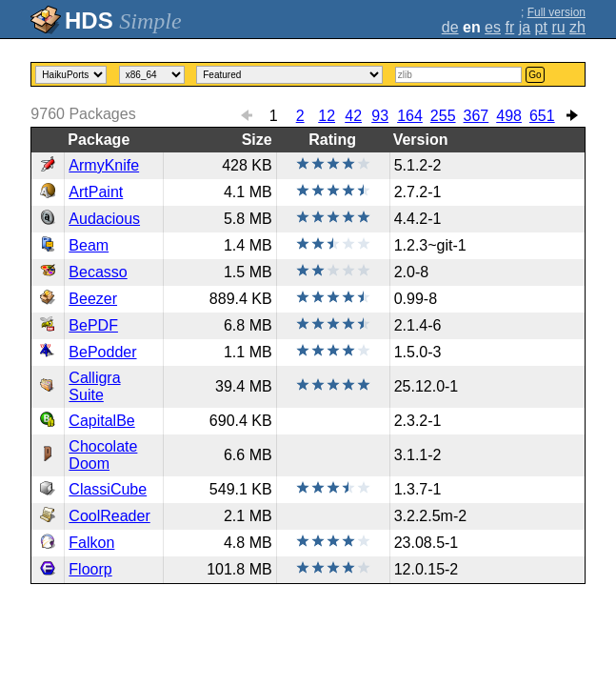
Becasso (98, 272)
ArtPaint (96, 192)
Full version (556, 12)
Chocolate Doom (103, 455)
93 (380, 116)
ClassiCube (108, 489)
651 (542, 116)
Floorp (90, 569)
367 (477, 116)
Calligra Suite (94, 386)
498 (509, 116)
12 (327, 116)
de (450, 27)
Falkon (91, 543)
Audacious (104, 219)
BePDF (93, 325)
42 (353, 116)
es (493, 27)
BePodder (102, 352)
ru (558, 27)
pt (541, 27)
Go (535, 75)
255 (443, 116)
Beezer (93, 299)
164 (410, 116)
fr (509, 27)
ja (525, 27)
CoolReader (109, 516)
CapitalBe (101, 421)
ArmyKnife (104, 165)
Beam (89, 245)
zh (577, 27)
